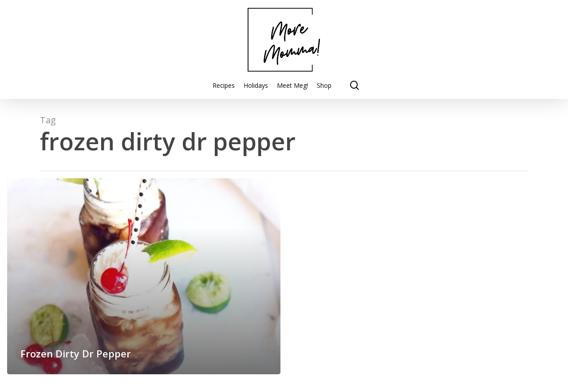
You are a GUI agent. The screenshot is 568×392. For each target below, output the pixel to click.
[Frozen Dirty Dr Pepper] (144, 276)
